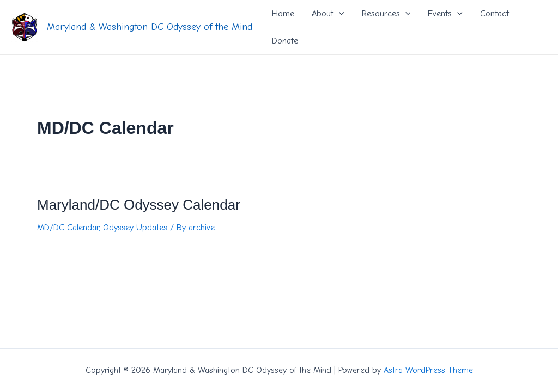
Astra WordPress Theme (428, 370)
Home (283, 14)
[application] (339, 14)
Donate (285, 41)
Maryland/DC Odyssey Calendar (139, 205)
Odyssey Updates (135, 228)
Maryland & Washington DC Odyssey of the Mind (150, 27)
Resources (386, 14)
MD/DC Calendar (68, 228)
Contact (495, 14)
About (328, 14)
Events (445, 14)
